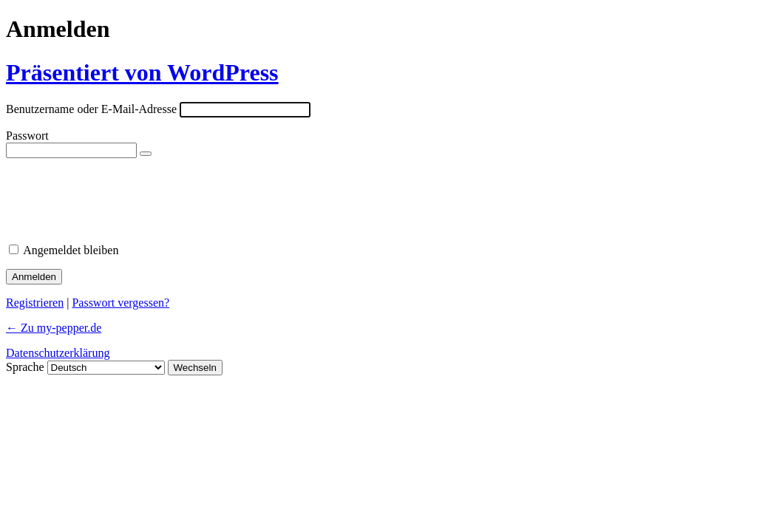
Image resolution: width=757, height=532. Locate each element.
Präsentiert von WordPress (142, 72)
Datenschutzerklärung (58, 353)
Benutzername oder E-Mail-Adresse (91, 109)
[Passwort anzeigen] (146, 154)
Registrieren (35, 303)
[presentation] (107, 196)
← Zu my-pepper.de (54, 328)
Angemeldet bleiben (71, 250)
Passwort (27, 136)
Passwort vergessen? (120, 303)
